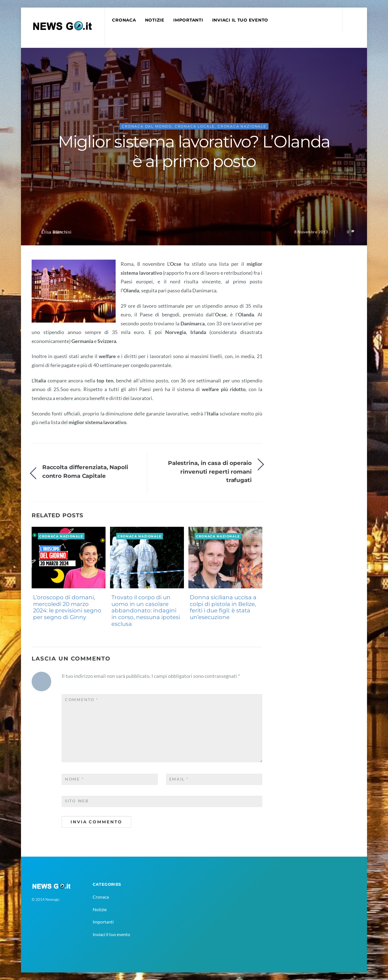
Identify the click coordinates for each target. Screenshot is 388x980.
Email (179, 779)
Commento (82, 700)
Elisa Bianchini (56, 232)
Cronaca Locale (195, 126)
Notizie (155, 20)
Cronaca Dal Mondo (147, 126)
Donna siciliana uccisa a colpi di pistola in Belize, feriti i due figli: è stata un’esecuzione (223, 607)
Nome (74, 779)
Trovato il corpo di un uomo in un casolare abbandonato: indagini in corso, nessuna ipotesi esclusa (146, 611)
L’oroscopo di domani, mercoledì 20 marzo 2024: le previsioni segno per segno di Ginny (67, 607)
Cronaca (124, 20)
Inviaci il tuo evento (240, 20)
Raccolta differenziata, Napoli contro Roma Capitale (85, 471)
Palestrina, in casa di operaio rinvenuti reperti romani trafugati (210, 471)
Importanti (188, 20)
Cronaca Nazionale (242, 126)
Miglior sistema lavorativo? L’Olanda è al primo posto (194, 151)
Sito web (77, 801)
